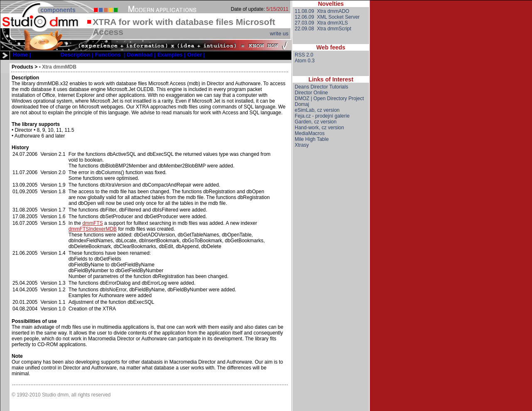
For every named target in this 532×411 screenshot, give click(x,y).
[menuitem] (22, 55)
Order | (196, 55)
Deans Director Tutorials (321, 87)
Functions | (110, 55)
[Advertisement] (331, 286)
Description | (77, 55)
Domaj (302, 104)
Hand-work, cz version (319, 128)
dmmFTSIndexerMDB (93, 229)
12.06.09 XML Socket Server (327, 17)
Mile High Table (312, 139)
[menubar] (109, 55)
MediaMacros (310, 133)
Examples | (171, 55)
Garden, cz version (316, 122)
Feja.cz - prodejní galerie (322, 116)
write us (279, 33)
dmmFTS (92, 223)
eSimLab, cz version (317, 110)
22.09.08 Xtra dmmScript (323, 29)
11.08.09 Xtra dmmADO (322, 11)
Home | (22, 55)
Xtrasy (302, 145)
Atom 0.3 (305, 61)
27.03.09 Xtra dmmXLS (321, 23)
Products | (46, 55)
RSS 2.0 (304, 55)
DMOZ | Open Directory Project (329, 98)
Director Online (311, 93)
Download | (141, 55)
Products (22, 67)
